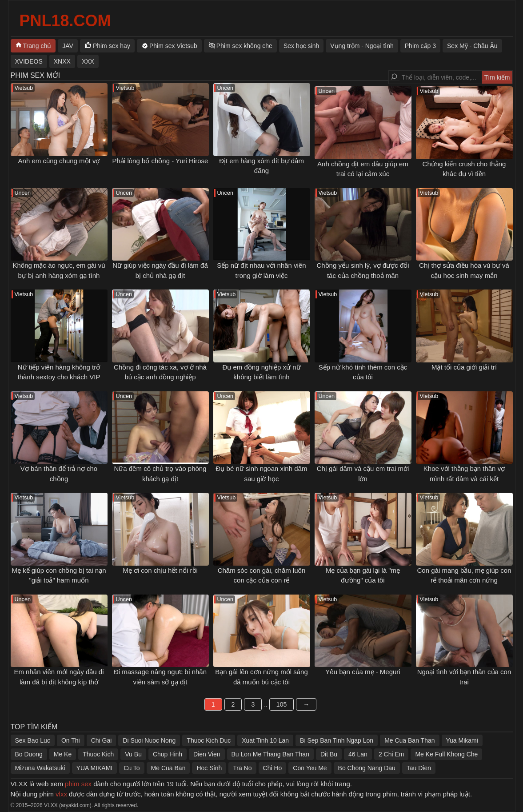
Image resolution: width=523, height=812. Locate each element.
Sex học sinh (301, 46)
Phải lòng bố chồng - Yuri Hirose (160, 161)
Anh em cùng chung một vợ (59, 161)
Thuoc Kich (98, 754)
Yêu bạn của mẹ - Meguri (363, 672)
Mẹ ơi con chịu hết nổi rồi (160, 570)
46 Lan (358, 754)
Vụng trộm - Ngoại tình (362, 46)
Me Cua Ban (168, 768)
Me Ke (63, 754)
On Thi (71, 740)
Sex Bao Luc (33, 740)
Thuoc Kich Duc (209, 740)
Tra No (242, 768)
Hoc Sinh (209, 768)
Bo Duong (29, 754)
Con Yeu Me (310, 768)
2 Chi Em (391, 754)
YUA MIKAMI (95, 768)
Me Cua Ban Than (409, 740)
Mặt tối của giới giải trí (464, 367)
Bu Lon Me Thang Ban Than (270, 754)
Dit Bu (329, 754)
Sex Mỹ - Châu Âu (472, 46)
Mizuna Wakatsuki (40, 768)
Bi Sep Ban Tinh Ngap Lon (337, 740)
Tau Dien (419, 768)
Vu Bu (133, 754)
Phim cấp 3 (420, 46)
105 (281, 704)
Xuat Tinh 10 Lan (265, 740)
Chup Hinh (168, 754)
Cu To (132, 768)
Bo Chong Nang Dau (367, 768)
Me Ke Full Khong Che (446, 754)
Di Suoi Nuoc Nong (149, 740)
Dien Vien (207, 754)
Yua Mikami (462, 740)
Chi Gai (102, 740)
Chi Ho (273, 768)
